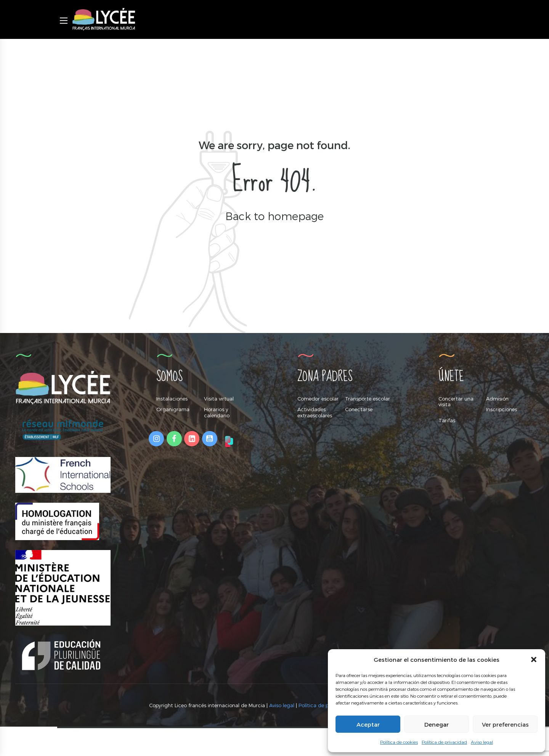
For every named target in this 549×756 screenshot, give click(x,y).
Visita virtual (219, 399)
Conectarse (359, 409)
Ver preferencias (505, 724)
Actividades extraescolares (315, 412)
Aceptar (368, 724)
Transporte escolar (368, 399)
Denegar (437, 724)
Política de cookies (399, 742)
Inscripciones (502, 409)
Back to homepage (274, 216)
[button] (534, 659)
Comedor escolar (318, 399)
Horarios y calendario (217, 412)
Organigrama (173, 409)
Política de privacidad (444, 742)
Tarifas (447, 420)
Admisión (497, 399)
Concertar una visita (456, 402)
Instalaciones (172, 399)
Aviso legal (482, 742)
